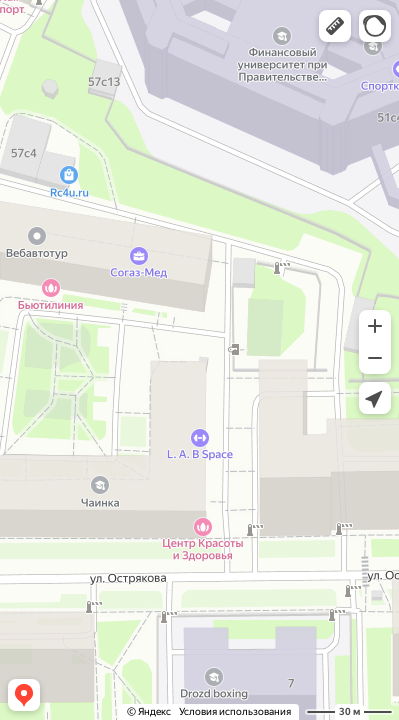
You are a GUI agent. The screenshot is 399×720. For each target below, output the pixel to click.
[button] (335, 26)
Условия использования (235, 711)
